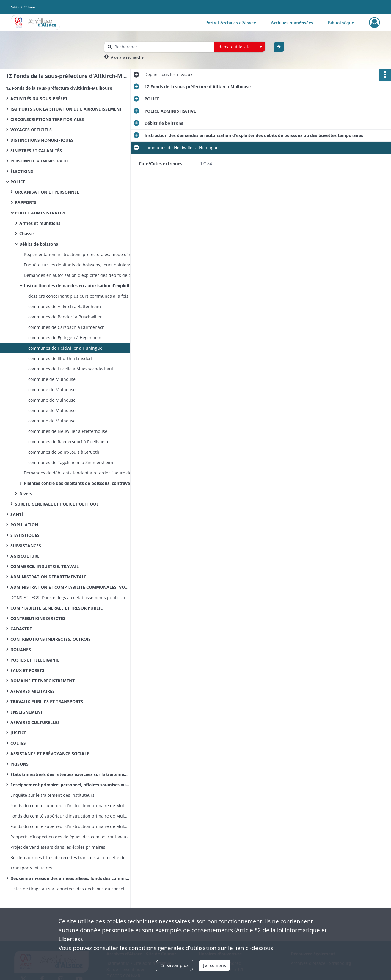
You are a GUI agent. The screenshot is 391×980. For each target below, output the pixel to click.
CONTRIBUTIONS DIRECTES (38, 618)
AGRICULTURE (25, 556)
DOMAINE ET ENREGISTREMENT (43, 681)
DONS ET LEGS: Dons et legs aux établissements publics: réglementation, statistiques (70, 598)
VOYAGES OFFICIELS (31, 130)
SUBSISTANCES (26, 546)
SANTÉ (17, 514)
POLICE (18, 182)
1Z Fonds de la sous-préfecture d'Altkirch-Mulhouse (59, 88)
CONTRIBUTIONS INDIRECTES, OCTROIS (51, 639)
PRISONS (19, 764)
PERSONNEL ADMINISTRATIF (40, 161)
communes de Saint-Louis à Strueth (64, 452)
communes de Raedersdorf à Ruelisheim (69, 442)
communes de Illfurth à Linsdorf (60, 358)
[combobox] (240, 47)
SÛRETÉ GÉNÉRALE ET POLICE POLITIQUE (57, 504)
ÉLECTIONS (22, 171)
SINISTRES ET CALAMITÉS (36, 150)
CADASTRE (21, 629)
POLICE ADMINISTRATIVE (41, 213)
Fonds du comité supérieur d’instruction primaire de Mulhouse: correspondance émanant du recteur (70, 816)
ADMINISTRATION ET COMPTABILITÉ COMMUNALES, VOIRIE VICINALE (70, 587)
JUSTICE (18, 733)
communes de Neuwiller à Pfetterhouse (68, 431)
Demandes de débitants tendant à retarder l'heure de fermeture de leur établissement (83, 473)
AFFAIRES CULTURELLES (35, 722)
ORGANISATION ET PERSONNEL (47, 192)
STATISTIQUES (25, 535)
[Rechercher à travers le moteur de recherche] (162, 47)
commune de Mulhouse (52, 379)
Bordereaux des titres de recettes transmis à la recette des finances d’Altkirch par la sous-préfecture (70, 857)
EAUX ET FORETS (27, 670)
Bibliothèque (341, 23)
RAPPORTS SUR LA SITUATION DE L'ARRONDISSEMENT (66, 109)
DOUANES (21, 650)
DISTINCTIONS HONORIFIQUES (42, 140)
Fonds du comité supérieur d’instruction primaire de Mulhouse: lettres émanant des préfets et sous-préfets (70, 826)
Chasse (26, 234)
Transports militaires (31, 868)
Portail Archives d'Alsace (231, 23)
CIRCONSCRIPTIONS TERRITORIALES (47, 119)
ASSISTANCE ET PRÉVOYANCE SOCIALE (50, 753)
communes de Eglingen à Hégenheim (65, 338)
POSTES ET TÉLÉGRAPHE (35, 660)
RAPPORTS (26, 202)
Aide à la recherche (127, 57)
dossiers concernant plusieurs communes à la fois (78, 296)
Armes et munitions (40, 223)
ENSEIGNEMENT (27, 712)
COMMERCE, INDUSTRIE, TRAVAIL (45, 566)
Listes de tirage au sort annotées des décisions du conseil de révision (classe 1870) (70, 889)
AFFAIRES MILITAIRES (33, 691)
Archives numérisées (292, 23)
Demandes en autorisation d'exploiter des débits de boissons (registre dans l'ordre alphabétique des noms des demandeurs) (83, 275)
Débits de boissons (39, 244)
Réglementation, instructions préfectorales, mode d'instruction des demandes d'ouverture (83, 254)
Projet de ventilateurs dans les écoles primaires (58, 847)
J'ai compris (215, 965)
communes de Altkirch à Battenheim (65, 306)
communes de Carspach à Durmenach (66, 327)
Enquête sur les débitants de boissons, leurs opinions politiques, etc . (83, 265)
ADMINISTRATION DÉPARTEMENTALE (48, 577)
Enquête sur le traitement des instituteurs (52, 795)
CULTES (18, 743)
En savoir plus (175, 965)
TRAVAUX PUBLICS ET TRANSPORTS (47, 702)
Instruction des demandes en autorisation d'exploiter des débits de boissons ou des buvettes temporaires (83, 286)
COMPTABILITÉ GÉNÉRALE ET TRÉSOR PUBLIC (57, 608)
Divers (26, 494)
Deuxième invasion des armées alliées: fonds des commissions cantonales (70, 878)
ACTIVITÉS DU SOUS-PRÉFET (39, 98)
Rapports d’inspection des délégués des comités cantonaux (69, 837)
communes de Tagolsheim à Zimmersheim (71, 462)
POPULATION (24, 525)
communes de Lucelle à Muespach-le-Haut (71, 369)
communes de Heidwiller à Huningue (65, 348)
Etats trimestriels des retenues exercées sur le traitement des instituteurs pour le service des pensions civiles (70, 774)
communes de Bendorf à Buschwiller (65, 317)
